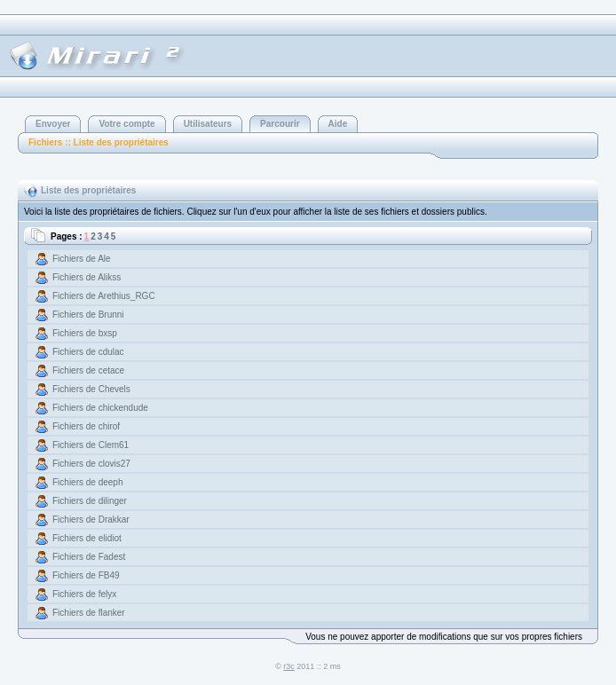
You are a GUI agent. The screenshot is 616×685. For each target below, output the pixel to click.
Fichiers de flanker (89, 613)
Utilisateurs (208, 124)
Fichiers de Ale (82, 259)
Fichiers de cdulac (88, 352)
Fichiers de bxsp (85, 333)
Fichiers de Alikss (87, 277)
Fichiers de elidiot (87, 538)
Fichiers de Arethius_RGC (104, 296)
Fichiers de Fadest (89, 557)
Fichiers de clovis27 (91, 464)
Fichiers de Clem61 (91, 445)
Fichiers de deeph (88, 482)
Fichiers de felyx (84, 594)
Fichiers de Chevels (91, 389)
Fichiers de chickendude (100, 408)
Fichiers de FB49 (86, 575)
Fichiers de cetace (88, 370)
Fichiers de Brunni (88, 315)
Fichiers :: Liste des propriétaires (99, 142)
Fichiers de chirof (86, 426)
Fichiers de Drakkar (91, 520)
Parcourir (280, 124)
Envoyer (53, 124)
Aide (338, 124)
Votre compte (126, 124)
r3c (289, 666)
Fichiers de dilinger (90, 501)
